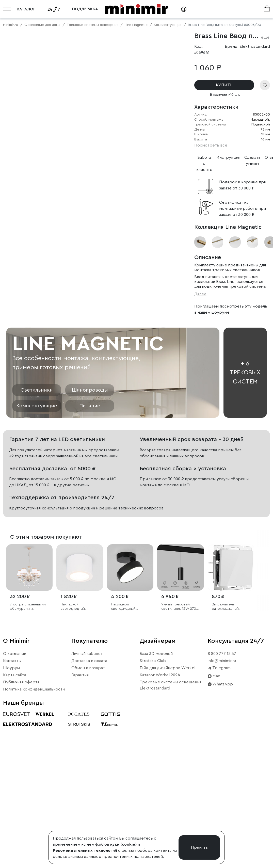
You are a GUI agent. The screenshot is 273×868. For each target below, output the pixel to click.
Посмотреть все (211, 145)
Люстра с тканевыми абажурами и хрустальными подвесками (28, 768)
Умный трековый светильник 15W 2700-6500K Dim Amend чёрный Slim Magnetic (180, 768)
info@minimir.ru (222, 822)
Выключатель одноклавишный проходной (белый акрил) (228, 768)
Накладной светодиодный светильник (73, 768)
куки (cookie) (123, 844)
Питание (90, 567)
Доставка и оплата (89, 822)
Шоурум (11, 829)
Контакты (12, 822)
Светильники (37, 551)
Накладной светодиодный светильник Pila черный (124, 768)
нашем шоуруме (214, 312)
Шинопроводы (90, 551)
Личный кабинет (87, 815)
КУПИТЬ (224, 85)
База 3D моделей (156, 815)
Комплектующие (37, 567)
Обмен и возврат (88, 829)
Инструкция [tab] (228, 157)
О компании (15, 815)
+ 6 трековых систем (245, 534)
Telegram (219, 829)
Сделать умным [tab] (252, 160)
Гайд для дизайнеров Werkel (167, 829)
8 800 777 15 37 (222, 815)
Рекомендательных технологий (85, 850)
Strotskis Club (153, 822)
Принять (199, 847)
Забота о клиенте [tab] (204, 164)
